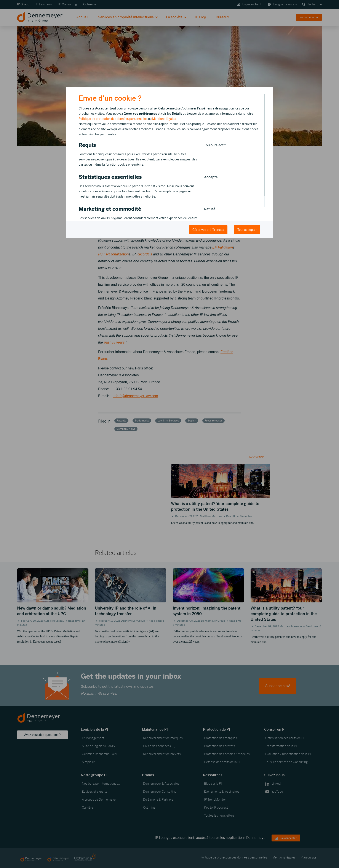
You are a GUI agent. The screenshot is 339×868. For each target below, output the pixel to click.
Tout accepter (247, 230)
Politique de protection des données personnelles (113, 119)
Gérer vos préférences (208, 230)
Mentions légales (164, 119)
